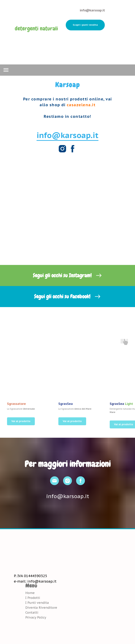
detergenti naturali (36, 29)
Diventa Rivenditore (41, 608)
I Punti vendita (37, 603)
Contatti (32, 612)
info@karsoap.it (92, 10)
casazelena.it (81, 105)
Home (30, 593)
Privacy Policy (36, 617)
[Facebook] (73, 149)
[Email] (54, 481)
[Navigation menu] (6, 70)
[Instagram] (62, 149)
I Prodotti (33, 598)
